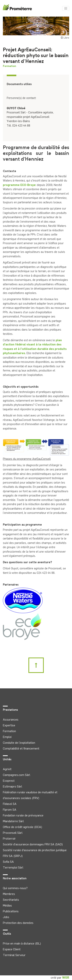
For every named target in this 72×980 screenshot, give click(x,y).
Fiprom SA (10, 810)
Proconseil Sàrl (13, 833)
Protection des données (18, 923)
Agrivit (7, 769)
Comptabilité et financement (21, 748)
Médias (7, 905)
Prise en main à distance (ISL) (22, 943)
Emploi (7, 737)
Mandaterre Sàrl (13, 821)
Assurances (11, 720)
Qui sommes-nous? (15, 888)
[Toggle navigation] (66, 8)
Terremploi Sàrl (13, 867)
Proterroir (9, 839)
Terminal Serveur (14, 955)
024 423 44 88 (21, 126)
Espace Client (12, 949)
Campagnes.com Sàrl (17, 775)
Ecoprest (9, 781)
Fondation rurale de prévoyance (23, 815)
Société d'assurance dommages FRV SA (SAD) (33, 844)
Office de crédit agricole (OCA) (22, 827)
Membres (9, 894)
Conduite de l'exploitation (19, 743)
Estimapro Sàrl (12, 786)
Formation (10, 66)
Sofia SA (8, 862)
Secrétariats (11, 900)
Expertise (9, 725)
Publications (11, 911)
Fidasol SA (10, 804)
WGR (66, 978)
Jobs (6, 917)
